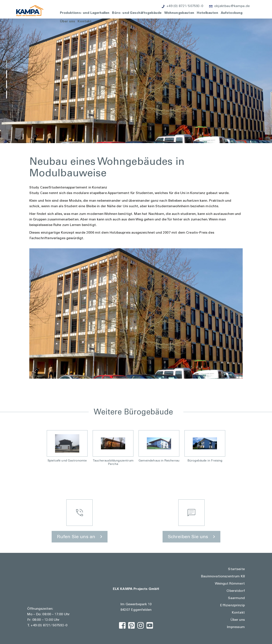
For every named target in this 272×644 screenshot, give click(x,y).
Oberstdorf (236, 591)
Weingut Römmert (230, 584)
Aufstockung (232, 13)
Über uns (67, 21)
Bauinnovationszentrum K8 (223, 576)
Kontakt (85, 21)
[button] (7, 64)
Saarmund (236, 598)
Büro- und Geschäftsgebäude (137, 13)
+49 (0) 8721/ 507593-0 (49, 625)
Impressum (236, 627)
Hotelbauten (208, 13)
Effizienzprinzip (232, 605)
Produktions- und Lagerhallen (85, 13)
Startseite (236, 569)
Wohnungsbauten (179, 13)
